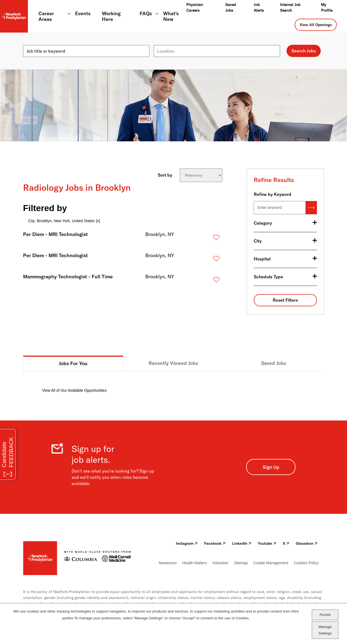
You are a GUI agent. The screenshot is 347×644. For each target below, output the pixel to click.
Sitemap (241, 563)
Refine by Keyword (273, 194)
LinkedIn (242, 543)
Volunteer (220, 563)
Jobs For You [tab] (73, 363)
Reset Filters (285, 300)
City (258, 241)
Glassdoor (307, 543)
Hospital (262, 259)
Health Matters (195, 563)
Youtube (267, 543)
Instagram (187, 543)
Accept (325, 615)
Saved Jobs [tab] (274, 363)
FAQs (146, 13)
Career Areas (46, 16)
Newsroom (168, 563)
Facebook (215, 543)
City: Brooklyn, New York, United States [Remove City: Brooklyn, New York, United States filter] (61, 221)
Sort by (165, 175)
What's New (171, 16)
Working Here (111, 16)
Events (83, 13)
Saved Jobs (231, 7)
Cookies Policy (306, 563)
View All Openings (316, 25)
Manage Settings (325, 630)
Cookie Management (271, 563)
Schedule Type (268, 277)
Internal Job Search (290, 7)
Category (263, 223)
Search (311, 208)
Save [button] (208, 239)
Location (162, 43)
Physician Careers (195, 7)
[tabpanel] (173, 382)
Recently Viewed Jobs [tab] (173, 363)
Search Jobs (304, 51)
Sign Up (271, 467)
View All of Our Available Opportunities (74, 390)
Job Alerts (259, 7)
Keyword (32, 43)
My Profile (327, 7)
